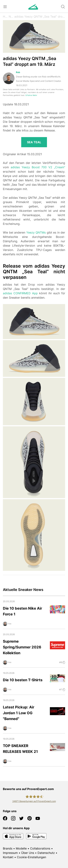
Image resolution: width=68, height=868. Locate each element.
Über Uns (28, 853)
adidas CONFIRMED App (20, 293)
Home (6, 17)
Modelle (21, 848)
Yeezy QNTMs (36, 232)
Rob (18, 72)
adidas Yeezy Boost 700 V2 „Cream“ (38, 167)
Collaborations (40, 848)
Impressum (10, 853)
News (11, 17)
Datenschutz (46, 853)
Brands (8, 848)
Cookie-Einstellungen (31, 857)
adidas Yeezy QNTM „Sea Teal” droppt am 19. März (40, 17)
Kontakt (8, 857)
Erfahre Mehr (31, 95)
